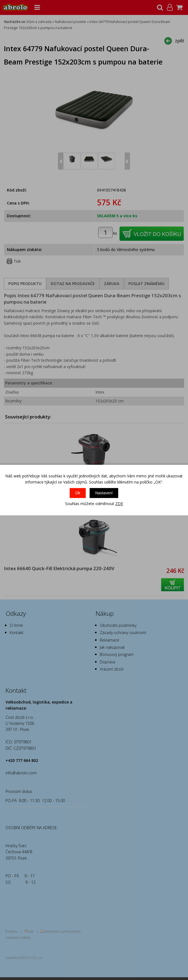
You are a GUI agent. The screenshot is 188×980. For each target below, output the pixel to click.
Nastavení (104, 493)
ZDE (119, 504)
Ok (78, 493)
